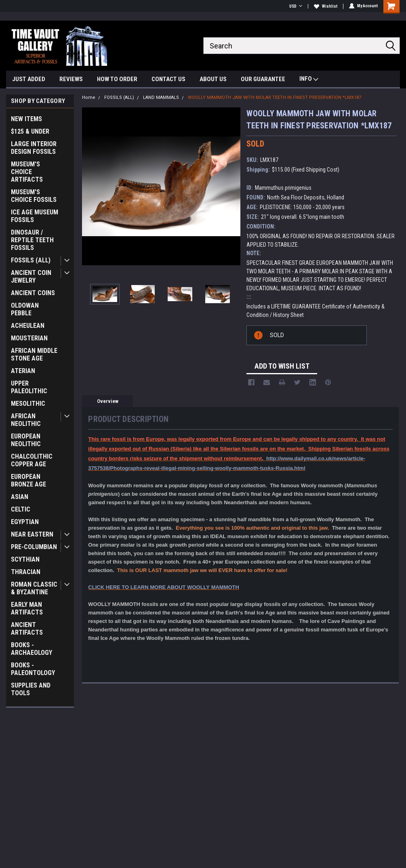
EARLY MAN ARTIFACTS (27, 608)
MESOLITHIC (28, 404)
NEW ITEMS (26, 119)
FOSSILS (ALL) (31, 260)
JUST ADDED (29, 79)
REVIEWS (71, 79)
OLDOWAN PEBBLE (25, 309)
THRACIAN (26, 572)
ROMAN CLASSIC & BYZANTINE (34, 588)
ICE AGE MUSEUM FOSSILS (35, 216)
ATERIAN (23, 371)
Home (89, 97)
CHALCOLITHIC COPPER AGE (32, 460)
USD (296, 6)
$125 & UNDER (30, 131)
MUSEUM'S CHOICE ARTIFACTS (27, 172)
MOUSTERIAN (29, 338)
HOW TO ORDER (117, 79)
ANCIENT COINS (33, 293)
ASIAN (20, 497)
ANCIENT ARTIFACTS (27, 629)
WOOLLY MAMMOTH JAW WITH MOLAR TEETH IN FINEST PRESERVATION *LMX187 (275, 97)
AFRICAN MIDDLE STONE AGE (34, 354)
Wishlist (326, 6)
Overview (108, 401)
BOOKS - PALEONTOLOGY (33, 669)
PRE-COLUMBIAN (34, 547)
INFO (309, 80)
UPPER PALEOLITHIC (29, 387)
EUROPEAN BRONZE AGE (28, 480)
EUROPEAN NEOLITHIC (26, 440)
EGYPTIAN (25, 522)
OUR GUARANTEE (263, 79)
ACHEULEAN (28, 326)
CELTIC (21, 509)
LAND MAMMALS (161, 97)
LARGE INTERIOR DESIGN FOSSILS (34, 148)
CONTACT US (168, 79)
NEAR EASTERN (32, 534)
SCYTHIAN (25, 559)
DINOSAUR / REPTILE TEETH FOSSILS (32, 240)
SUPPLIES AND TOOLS (31, 689)
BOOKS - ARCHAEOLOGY (32, 649)
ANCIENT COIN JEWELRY (31, 277)
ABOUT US (213, 79)
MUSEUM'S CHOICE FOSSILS (34, 196)
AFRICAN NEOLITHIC (26, 420)
